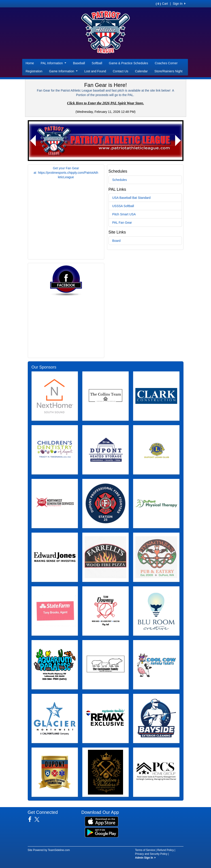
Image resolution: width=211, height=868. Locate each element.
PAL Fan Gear (122, 223)
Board (116, 241)
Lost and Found (95, 71)
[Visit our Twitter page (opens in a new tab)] (39, 819)
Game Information (63, 71)
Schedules (120, 180)
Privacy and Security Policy (151, 854)
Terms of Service (145, 850)
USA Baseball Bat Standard (131, 198)
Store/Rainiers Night (168, 71)
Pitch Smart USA (124, 214)
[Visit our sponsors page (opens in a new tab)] (55, 396)
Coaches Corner (166, 63)
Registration (34, 71)
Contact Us (120, 71)
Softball (97, 63)
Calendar (141, 71)
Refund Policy (166, 850)
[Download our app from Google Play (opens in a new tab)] (102, 832)
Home (30, 63)
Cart (162, 4)
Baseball (79, 63)
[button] (33, 141)
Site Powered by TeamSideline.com (49, 850)
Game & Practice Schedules (129, 63)
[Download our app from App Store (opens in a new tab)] (102, 821)
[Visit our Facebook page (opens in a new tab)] (31, 819)
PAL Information (53, 63)
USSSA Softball (123, 206)
